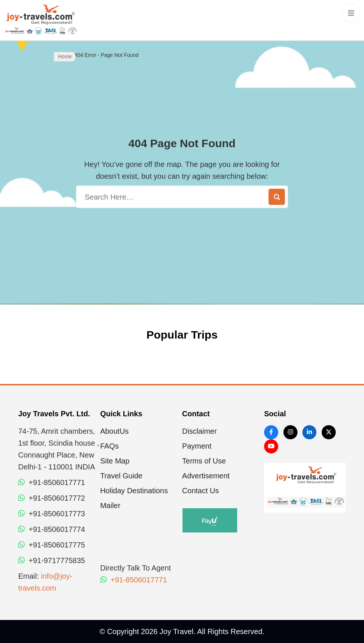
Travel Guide (121, 476)
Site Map (115, 461)
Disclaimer (199, 431)
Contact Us (200, 491)
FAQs (110, 446)
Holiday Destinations (134, 491)
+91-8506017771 (134, 580)
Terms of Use (204, 461)
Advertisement (206, 476)
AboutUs (115, 431)
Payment (197, 446)
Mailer (110, 505)
